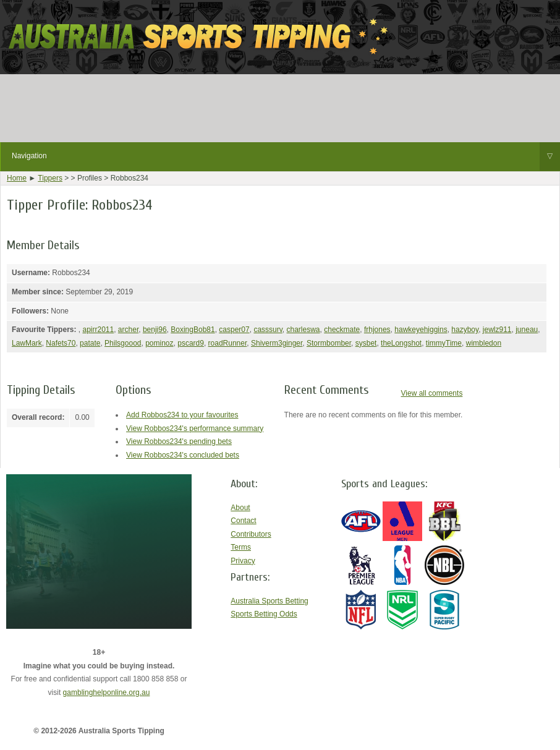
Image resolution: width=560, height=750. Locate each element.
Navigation (286, 156)
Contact (243, 521)
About (240, 508)
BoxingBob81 (193, 330)
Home (17, 178)
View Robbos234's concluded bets (183, 455)
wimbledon (484, 343)
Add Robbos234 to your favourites (182, 415)
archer (128, 330)
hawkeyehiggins (421, 330)
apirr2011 (98, 330)
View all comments (432, 393)
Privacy (243, 561)
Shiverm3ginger (277, 343)
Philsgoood (123, 343)
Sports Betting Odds (264, 614)
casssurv (268, 330)
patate (90, 343)
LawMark (27, 343)
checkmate (342, 330)
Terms (241, 547)
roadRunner (228, 343)
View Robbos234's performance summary (195, 428)
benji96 (155, 330)
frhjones (377, 330)
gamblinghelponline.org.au (107, 692)
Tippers (50, 178)
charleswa (303, 330)
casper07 (234, 330)
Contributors (251, 534)
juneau (527, 330)
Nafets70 (61, 343)
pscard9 (191, 343)
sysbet (366, 343)
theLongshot (401, 343)
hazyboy (465, 330)
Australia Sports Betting (269, 601)
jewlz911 (497, 330)
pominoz (159, 343)
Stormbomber (329, 343)
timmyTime (444, 343)
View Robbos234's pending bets (179, 441)
